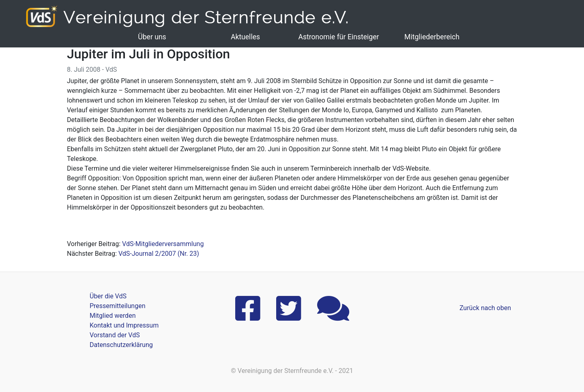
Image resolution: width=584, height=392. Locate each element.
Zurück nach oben (485, 308)
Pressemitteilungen (117, 306)
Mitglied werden (113, 316)
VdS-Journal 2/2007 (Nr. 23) (159, 254)
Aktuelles (245, 37)
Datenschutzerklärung (121, 345)
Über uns (152, 37)
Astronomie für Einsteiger (338, 37)
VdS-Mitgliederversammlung (163, 244)
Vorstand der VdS (115, 335)
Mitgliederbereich (432, 37)
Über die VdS (108, 296)
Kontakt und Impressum (124, 325)
